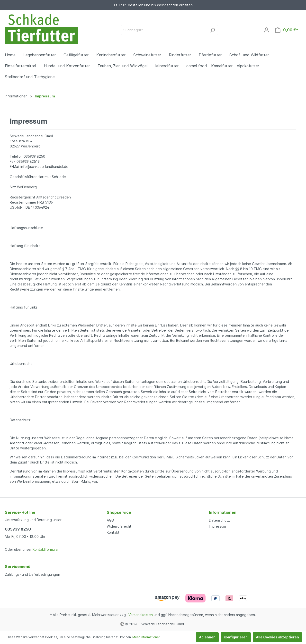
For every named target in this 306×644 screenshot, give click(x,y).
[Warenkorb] (287, 30)
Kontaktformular (45, 549)
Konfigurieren (236, 637)
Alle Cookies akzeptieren (277, 637)
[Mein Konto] (267, 30)
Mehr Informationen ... (148, 637)
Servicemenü (18, 567)
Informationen (223, 512)
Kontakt (113, 532)
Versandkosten (141, 615)
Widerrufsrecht (119, 526)
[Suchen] (212, 30)
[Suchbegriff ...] (164, 30)
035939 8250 (18, 529)
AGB (110, 520)
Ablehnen (207, 637)
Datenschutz (219, 520)
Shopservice (119, 512)
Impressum (217, 526)
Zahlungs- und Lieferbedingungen (32, 574)
